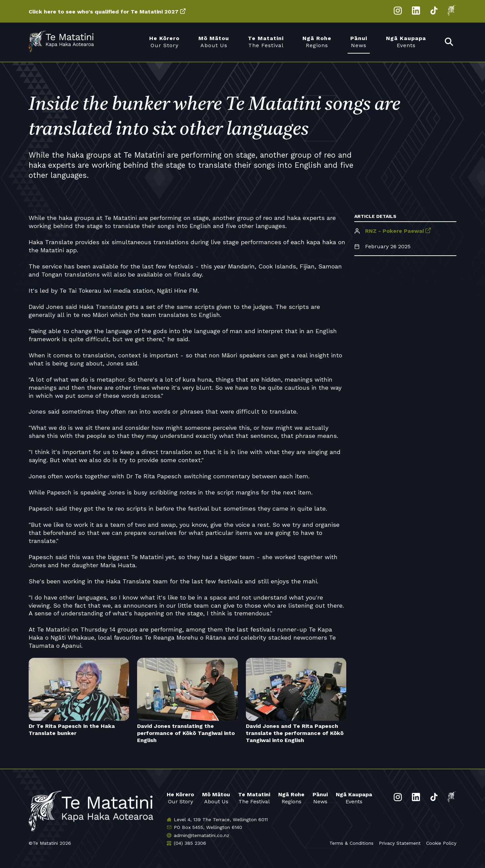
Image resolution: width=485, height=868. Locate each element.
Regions (291, 798)
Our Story (180, 798)
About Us (216, 798)
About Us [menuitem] (214, 42)
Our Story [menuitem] (164, 42)
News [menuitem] (359, 42)
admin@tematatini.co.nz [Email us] (202, 835)
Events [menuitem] (406, 42)
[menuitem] (449, 42)
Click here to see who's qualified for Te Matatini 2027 (104, 12)
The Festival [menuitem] (266, 42)
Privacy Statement (400, 843)
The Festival (254, 798)
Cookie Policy (441, 843)
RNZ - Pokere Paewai (394, 231)
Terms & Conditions (351, 843)
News (320, 798)
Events (354, 798)
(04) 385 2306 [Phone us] (190, 843)
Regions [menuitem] (317, 42)
